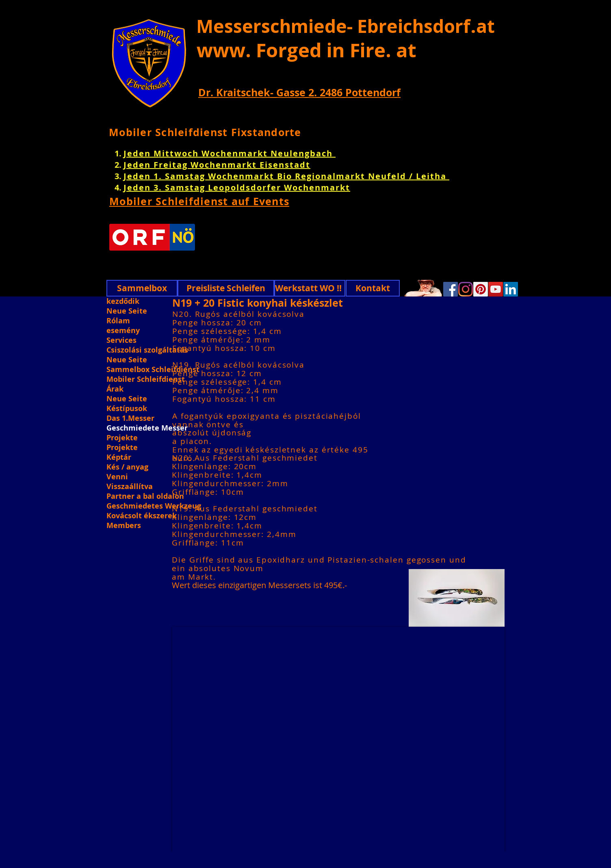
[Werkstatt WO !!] (310, 288)
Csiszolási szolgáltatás (147, 350)
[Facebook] (451, 289)
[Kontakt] (373, 288)
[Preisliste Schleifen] (226, 288)
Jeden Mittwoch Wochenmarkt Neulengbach (230, 153)
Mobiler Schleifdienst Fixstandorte (205, 132)
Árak (115, 389)
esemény (123, 331)
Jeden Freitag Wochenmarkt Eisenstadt (217, 165)
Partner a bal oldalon (145, 496)
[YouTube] (496, 289)
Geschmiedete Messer (147, 428)
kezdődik (123, 301)
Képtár (119, 457)
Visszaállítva (130, 487)
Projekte (122, 438)
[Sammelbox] (142, 288)
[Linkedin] (511, 289)
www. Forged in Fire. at (307, 50)
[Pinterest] (481, 289)
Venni (117, 477)
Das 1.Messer (130, 418)
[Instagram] (466, 289)
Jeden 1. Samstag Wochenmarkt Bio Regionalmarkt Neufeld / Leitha (286, 176)
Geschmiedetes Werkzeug (153, 506)
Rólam (118, 321)
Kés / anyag (127, 467)
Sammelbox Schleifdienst (153, 370)
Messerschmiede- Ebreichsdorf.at (346, 26)
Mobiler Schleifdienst (146, 379)
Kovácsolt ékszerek (142, 516)
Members (124, 526)
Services (121, 340)
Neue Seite (127, 311)
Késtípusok (127, 409)
